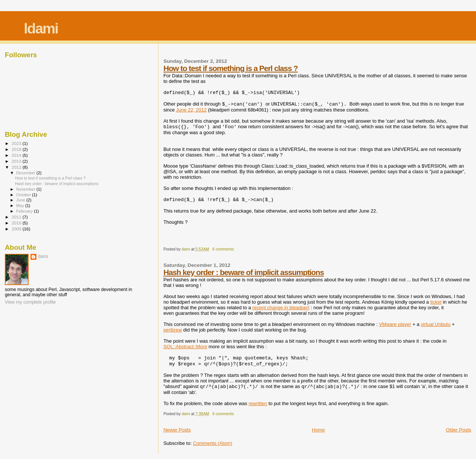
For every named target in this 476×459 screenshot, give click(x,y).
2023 (17, 143)
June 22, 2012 (191, 110)
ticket (436, 302)
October (24, 195)
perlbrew (173, 330)
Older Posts (459, 430)
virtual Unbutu (435, 324)
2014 (17, 155)
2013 (17, 161)
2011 (17, 217)
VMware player (395, 324)
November (26, 189)
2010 (17, 223)
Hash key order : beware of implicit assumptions (243, 272)
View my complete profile (30, 302)
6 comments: (224, 249)
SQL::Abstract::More (185, 347)
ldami (41, 28)
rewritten (258, 403)
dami (43, 256)
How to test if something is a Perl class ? (230, 68)
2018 (17, 149)
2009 (17, 229)
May (21, 206)
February (25, 211)
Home (319, 430)
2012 (17, 167)
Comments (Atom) (213, 443)
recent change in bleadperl (281, 308)
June (21, 200)
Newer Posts (177, 430)
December (26, 173)
